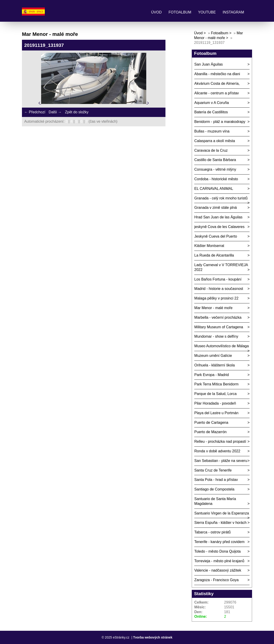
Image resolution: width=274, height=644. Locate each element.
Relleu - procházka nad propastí (220, 441)
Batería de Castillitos (211, 112)
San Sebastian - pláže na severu (221, 461)
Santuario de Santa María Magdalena (215, 501)
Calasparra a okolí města (215, 141)
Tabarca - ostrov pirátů (212, 532)
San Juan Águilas (209, 64)
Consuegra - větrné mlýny (215, 169)
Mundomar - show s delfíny (216, 336)
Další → (55, 112)
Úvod (156, 12)
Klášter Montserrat (209, 246)
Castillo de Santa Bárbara (215, 160)
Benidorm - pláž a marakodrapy (220, 122)
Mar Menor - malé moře (213, 308)
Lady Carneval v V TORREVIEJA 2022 (221, 267)
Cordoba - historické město (216, 179)
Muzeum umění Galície (213, 356)
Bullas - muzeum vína (212, 131)
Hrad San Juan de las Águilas (218, 217)
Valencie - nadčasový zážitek (218, 570)
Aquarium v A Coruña (211, 103)
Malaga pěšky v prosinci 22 (216, 298)
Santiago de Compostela (214, 489)
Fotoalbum (180, 12)
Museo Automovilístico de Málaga (221, 346)
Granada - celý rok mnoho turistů (221, 198)
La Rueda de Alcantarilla (214, 255)
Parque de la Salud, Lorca (215, 394)
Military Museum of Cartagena (219, 327)
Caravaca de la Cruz (211, 150)
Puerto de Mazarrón (210, 432)
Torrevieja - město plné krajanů (219, 561)
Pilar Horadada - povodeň (215, 403)
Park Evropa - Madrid (211, 375)
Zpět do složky (77, 112)
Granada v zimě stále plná (215, 208)
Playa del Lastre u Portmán (216, 413)
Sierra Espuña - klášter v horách (220, 523)
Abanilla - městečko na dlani (217, 74)
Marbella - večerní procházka (218, 317)
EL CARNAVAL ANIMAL (214, 189)
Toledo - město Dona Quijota (217, 551)
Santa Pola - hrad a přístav (216, 480)
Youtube (207, 12)
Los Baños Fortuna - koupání (218, 279)
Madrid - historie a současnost (219, 289)
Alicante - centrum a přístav (217, 93)
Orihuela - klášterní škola (214, 365)
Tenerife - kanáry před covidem (219, 542)
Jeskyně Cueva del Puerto (216, 236)
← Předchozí (35, 112)
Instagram (233, 12)
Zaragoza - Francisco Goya (216, 580)
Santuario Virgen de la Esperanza (222, 513)
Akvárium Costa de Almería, (217, 83)
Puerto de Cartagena (211, 423)
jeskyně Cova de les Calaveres (219, 227)
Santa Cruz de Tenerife (213, 470)
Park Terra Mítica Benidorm (216, 384)
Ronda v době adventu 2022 (217, 451)
